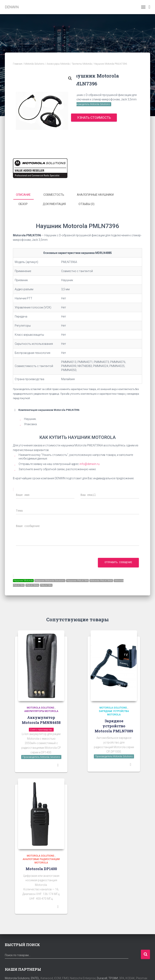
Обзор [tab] (23, 204)
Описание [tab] (23, 195)
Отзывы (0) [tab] (86, 204)
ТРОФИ (113, 978)
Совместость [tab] (54, 195)
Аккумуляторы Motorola (41, 711)
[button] (70, 78)
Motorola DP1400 (41, 869)
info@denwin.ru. (90, 464)
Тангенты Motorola (82, 64)
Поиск (145, 954)
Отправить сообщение (118, 562)
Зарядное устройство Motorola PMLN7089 (114, 726)
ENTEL (35, 978)
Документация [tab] (54, 204)
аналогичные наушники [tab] (95, 195)
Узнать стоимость (94, 118)
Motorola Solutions (34, 64)
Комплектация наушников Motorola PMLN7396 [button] (46, 410)
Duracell (102, 978)
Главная (18, 64)
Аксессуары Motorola (58, 64)
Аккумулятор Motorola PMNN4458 (41, 720)
